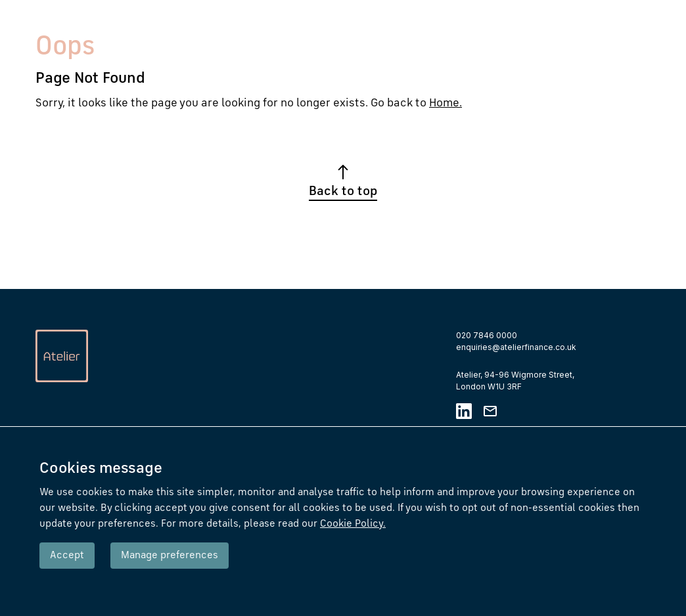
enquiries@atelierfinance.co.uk (516, 347)
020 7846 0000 (487, 335)
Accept (67, 556)
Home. (446, 103)
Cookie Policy (353, 524)
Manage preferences (170, 556)
